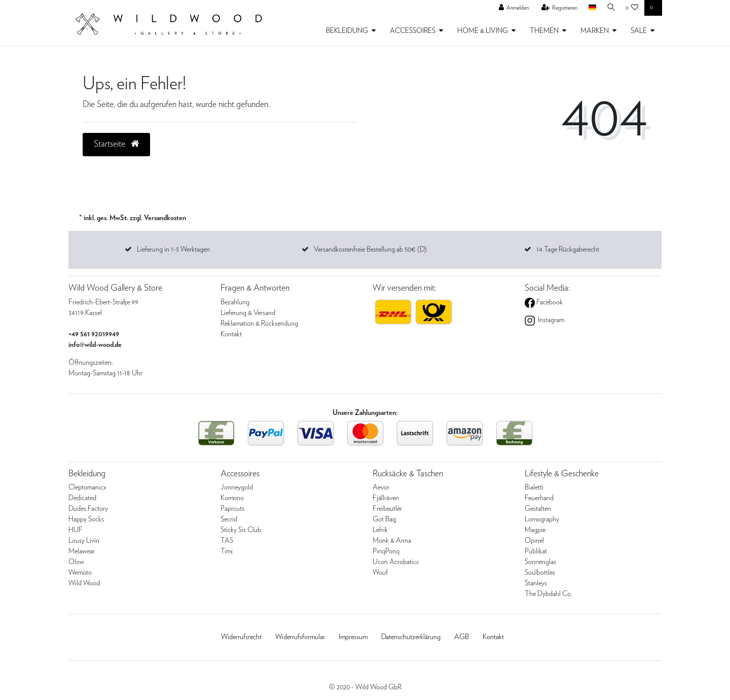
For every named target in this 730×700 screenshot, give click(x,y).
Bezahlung (235, 302)
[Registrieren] (557, 8)
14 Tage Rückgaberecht (568, 250)
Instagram (550, 320)
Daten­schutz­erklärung (411, 637)
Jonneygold (237, 487)
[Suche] (610, 8)
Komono (232, 498)
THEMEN (544, 31)
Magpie (535, 530)
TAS (227, 541)
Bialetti (534, 487)
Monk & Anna (392, 541)
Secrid (229, 519)
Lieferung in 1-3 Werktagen (173, 250)
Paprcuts (232, 509)
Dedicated (82, 498)
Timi (227, 551)
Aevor (381, 487)
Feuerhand (539, 498)
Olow (76, 562)
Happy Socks (86, 519)
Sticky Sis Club (241, 530)
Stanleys (536, 583)
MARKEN (595, 31)
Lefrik (380, 530)
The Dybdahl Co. (549, 594)
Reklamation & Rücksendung (259, 324)
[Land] (590, 8)
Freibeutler (387, 509)
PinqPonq (386, 551)
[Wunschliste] (632, 8)
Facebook (549, 302)
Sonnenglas (540, 562)
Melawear (82, 551)
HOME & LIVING (483, 31)
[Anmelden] (512, 8)
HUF (76, 530)
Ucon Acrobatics (396, 562)
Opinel (534, 541)
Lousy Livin (84, 541)
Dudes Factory (88, 509)
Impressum (353, 637)
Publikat (536, 551)
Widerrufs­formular (300, 637)
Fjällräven (386, 498)
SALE (639, 31)
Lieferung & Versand (248, 313)
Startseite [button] (116, 144)
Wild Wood (84, 583)
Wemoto (80, 573)
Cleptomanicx (87, 487)
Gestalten (538, 509)
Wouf (380, 573)
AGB (462, 637)
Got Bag (384, 519)
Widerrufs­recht (241, 637)
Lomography (542, 519)
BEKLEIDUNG (347, 31)
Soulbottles (540, 573)
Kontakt (231, 334)
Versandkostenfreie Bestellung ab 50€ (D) (370, 250)
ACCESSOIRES (413, 31)
